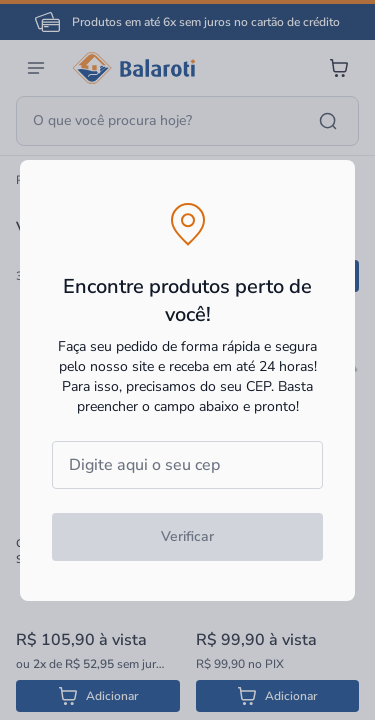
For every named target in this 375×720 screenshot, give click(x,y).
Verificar (187, 536)
